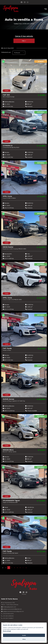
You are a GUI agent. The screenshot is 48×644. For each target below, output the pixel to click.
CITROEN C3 (6, 146)
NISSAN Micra (7, 450)
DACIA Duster (6, 247)
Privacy (24, 594)
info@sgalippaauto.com (9, 607)
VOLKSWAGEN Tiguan (10, 500)
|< (3, 568)
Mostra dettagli (7, 631)
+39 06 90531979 (7, 614)
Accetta (24, 635)
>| (26, 568)
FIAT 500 (5, 95)
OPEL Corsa (6, 196)
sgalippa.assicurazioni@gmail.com (11, 609)
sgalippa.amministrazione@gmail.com (12, 611)
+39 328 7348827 (7, 618)
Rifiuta (24, 639)
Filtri (24, 41)
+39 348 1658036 (7, 616)
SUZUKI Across (7, 399)
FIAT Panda (6, 348)
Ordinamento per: (6, 52)
